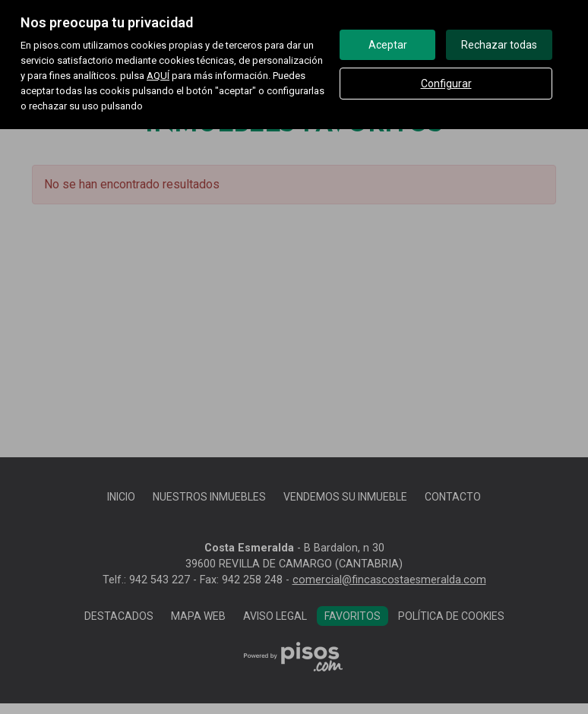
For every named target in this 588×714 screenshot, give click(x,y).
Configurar (446, 84)
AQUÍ (158, 76)
